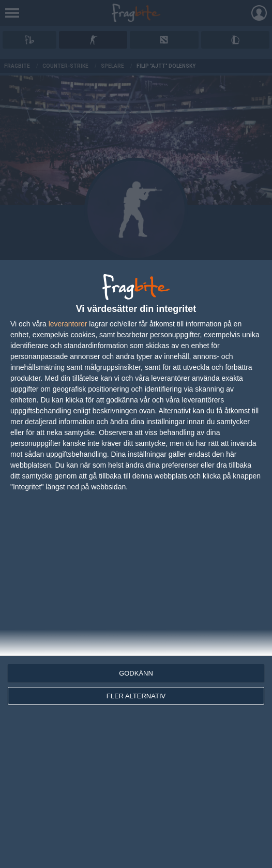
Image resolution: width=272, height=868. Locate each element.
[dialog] (136, 564)
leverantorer (68, 324)
